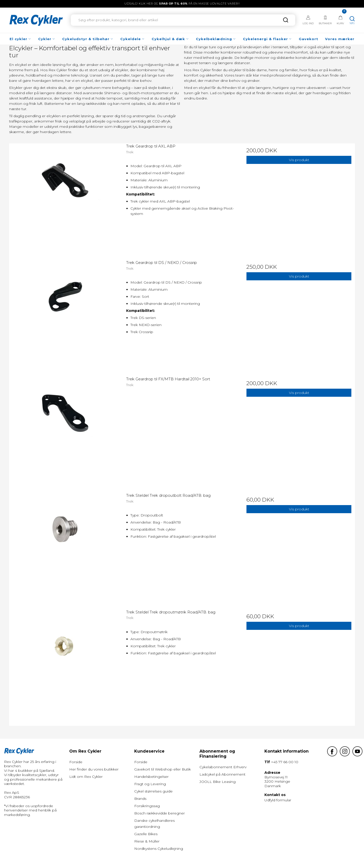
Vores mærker (340, 39)
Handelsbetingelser (151, 777)
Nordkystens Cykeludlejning (159, 849)
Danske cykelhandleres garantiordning (154, 824)
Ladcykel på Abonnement (222, 774)
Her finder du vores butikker (94, 769)
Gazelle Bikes (146, 834)
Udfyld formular (278, 800)
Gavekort (309, 39)
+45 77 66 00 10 (285, 762)
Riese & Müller (147, 841)
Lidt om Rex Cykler (86, 777)
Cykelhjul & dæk (170, 39)
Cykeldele (133, 39)
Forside (76, 762)
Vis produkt (299, 160)
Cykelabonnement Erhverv (223, 767)
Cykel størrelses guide (153, 791)
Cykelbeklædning (216, 39)
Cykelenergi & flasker (267, 39)
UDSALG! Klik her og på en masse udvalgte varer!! (182, 4)
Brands (140, 799)
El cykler (20, 39)
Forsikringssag (147, 806)
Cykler (47, 39)
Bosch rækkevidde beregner (160, 813)
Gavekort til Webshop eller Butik (163, 769)
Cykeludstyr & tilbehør (88, 39)
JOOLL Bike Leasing (218, 782)
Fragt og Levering (150, 784)
